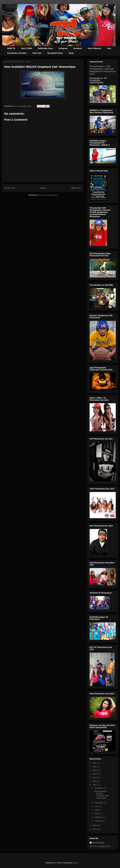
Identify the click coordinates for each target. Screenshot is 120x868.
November (99, 803)
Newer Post (10, 188)
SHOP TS (11, 48)
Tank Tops (37, 53)
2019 (95, 770)
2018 (95, 774)
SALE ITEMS (27, 48)
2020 (95, 767)
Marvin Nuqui (98, 843)
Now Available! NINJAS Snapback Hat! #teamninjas (101, 795)
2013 (95, 829)
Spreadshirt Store (55, 53)
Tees (109, 48)
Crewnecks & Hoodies (17, 53)
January (98, 821)
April (97, 810)
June (97, 806)
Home (71, 53)
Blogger (75, 863)
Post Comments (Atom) (48, 195)
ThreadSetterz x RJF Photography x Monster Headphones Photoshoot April (103, 70)
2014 (95, 825)
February (99, 817)
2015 (95, 785)
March (98, 813)
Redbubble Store (45, 48)
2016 (95, 781)
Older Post (76, 188)
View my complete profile (100, 846)
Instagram (63, 48)
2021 (95, 763)
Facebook (78, 48)
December (99, 788)
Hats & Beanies (95, 48)
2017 (95, 778)
